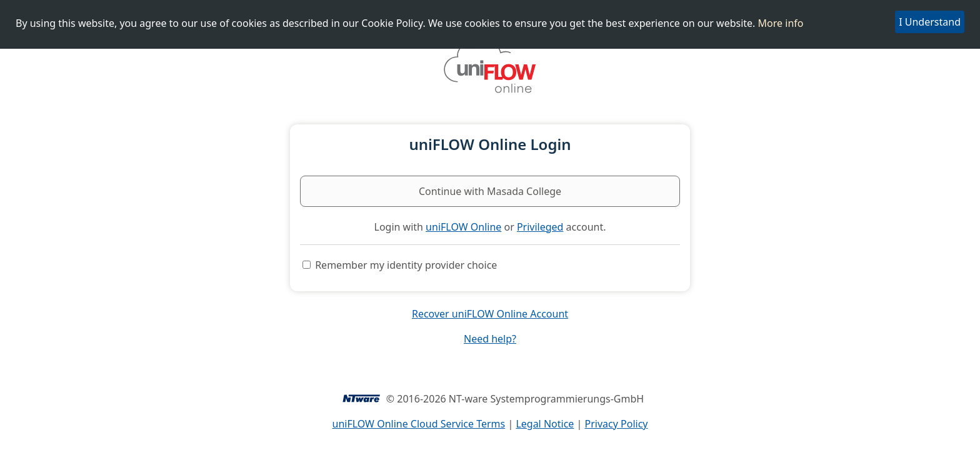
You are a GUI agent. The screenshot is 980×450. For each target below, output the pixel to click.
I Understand (930, 22)
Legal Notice (545, 424)
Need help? (490, 339)
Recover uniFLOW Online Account (490, 314)
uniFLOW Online (463, 227)
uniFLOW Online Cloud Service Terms (419, 424)
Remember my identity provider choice (406, 265)
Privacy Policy (617, 424)
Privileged (540, 227)
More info (781, 23)
